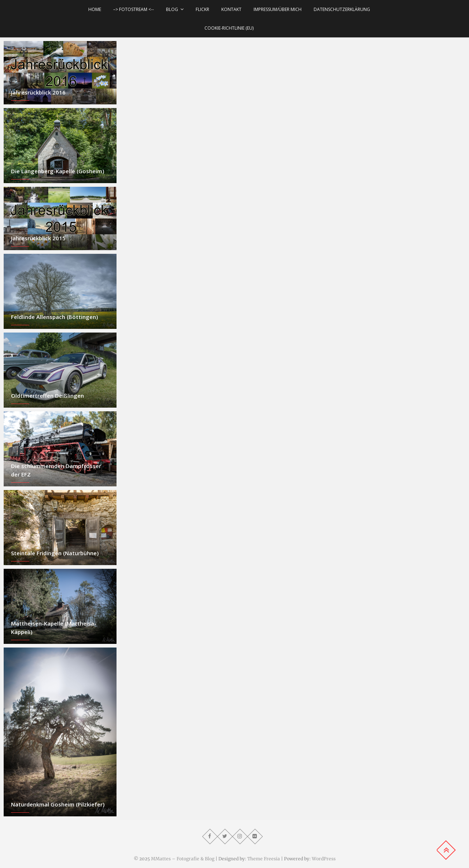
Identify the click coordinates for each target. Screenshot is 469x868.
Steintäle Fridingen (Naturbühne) (55, 553)
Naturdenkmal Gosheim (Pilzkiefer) (58, 804)
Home (95, 9)
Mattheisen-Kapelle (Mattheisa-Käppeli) (54, 628)
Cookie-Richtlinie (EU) (229, 28)
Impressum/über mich (278, 9)
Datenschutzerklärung (342, 9)
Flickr (202, 9)
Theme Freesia (264, 859)
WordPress (324, 859)
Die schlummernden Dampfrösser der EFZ (56, 470)
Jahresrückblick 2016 (38, 92)
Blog (172, 9)
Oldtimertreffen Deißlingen (47, 396)
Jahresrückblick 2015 (38, 238)
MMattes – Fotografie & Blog (183, 859)
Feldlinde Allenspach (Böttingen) (54, 317)
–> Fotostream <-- (134, 9)
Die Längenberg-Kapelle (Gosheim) (58, 171)
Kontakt (231, 9)
